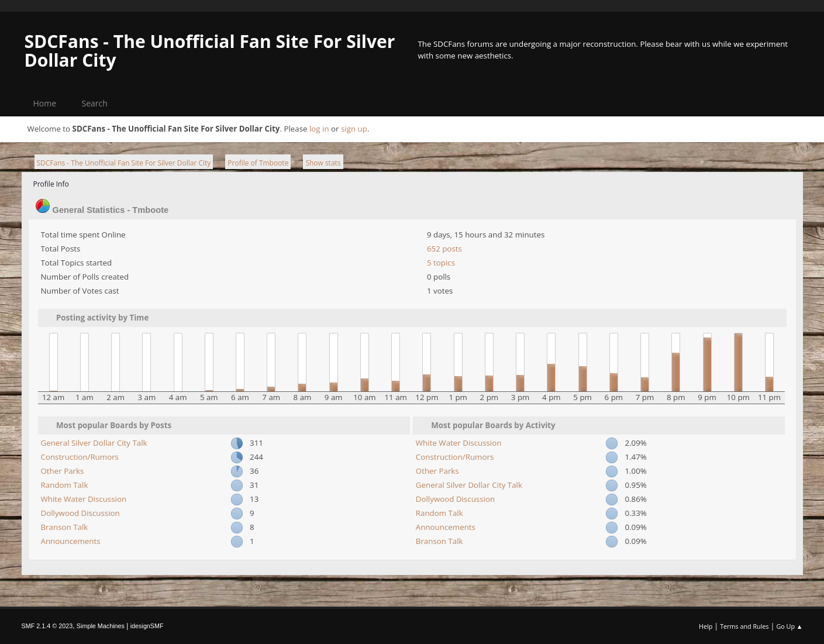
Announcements (71, 541)
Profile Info (51, 184)
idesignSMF (147, 626)
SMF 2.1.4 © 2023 (47, 626)
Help (706, 626)
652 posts (444, 249)
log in (319, 129)
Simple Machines (101, 626)
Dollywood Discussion (80, 513)
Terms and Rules (744, 626)
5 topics (441, 263)
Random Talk (65, 485)
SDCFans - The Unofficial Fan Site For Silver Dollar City (210, 51)
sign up (354, 129)
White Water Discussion (84, 499)
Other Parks (63, 471)
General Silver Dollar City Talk (94, 443)
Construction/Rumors (80, 457)
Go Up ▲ (789, 626)
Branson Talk (65, 527)
